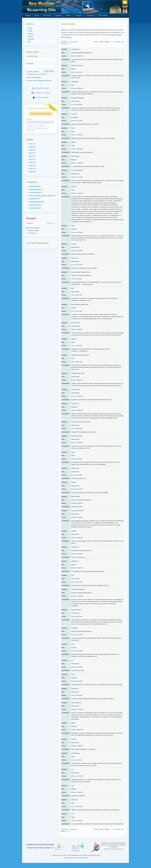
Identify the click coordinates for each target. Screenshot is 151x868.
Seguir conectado (33, 72)
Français (30, 36)
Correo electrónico (32, 56)
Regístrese (58, 16)
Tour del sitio (47, 16)
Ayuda (37, 16)
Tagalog (30, 31)
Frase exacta (31, 233)
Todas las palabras (33, 228)
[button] (27, 144)
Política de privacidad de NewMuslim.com (76, 858)
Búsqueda (91, 16)
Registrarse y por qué (45, 80)
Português (31, 39)
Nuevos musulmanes (42, 7)
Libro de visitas (103, 16)
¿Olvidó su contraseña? (34, 77)
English (30, 28)
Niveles (69, 16)
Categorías (80, 16)
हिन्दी (29, 42)
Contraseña (30, 63)
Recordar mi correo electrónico (37, 74)
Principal (28, 16)
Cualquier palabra (33, 230)
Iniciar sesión (49, 71)
